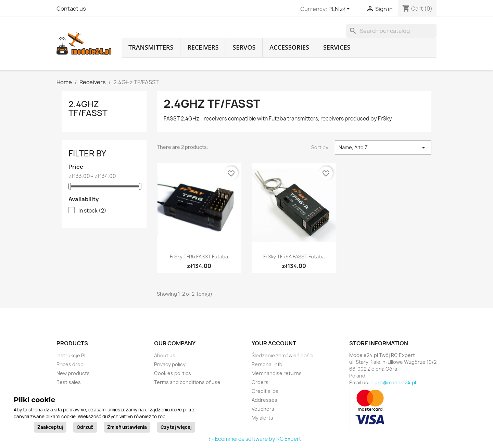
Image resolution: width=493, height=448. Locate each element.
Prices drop (70, 364)
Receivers (203, 47)
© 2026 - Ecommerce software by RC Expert (246, 439)
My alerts (262, 418)
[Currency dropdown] (340, 9)
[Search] (391, 31)
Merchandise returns (277, 373)
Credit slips (265, 391)
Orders (260, 382)
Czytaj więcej (176, 427)
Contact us (71, 9)
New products (73, 373)
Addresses (264, 400)
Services (337, 47)
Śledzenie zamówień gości (282, 355)
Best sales (69, 382)
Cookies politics (173, 373)
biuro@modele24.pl (393, 382)
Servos (244, 47)
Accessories (289, 47)
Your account (274, 343)
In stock (92, 211)
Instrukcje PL (72, 355)
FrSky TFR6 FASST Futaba (199, 257)
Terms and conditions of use (187, 382)
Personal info (267, 364)
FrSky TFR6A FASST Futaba (294, 257)
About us (165, 355)
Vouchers (263, 409)
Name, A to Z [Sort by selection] (383, 148)
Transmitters (151, 47)
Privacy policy (170, 364)
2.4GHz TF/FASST (88, 108)
